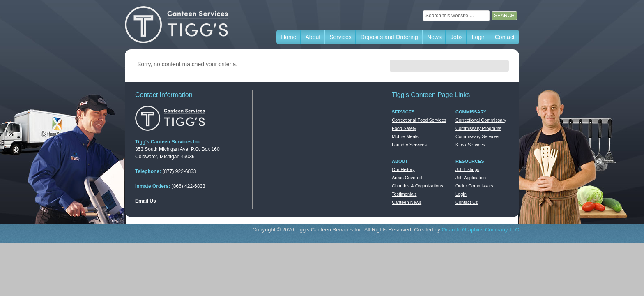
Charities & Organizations (417, 186)
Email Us (146, 201)
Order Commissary (474, 186)
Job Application (471, 178)
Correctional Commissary (481, 120)
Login (461, 194)
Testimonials (404, 194)
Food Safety (404, 128)
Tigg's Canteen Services (186, 25)
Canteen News (407, 202)
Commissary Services (477, 136)
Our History (403, 169)
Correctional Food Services (419, 120)
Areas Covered (407, 178)
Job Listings (467, 169)
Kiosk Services (470, 145)
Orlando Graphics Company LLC (480, 230)
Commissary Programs (478, 128)
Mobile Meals (405, 136)
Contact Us (467, 202)
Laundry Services (409, 145)
